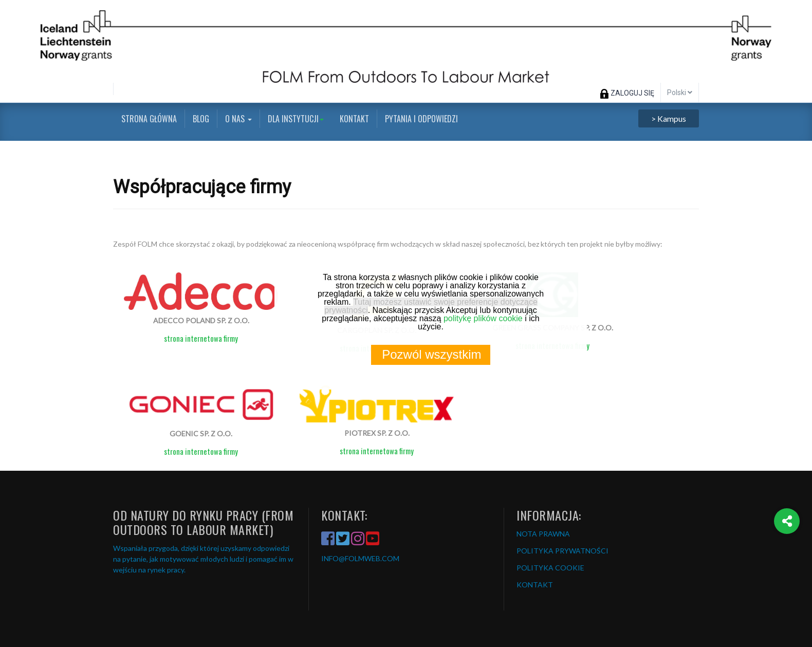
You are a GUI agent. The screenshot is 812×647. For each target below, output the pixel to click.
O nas (238, 119)
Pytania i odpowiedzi (421, 119)
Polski (680, 93)
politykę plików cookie (483, 318)
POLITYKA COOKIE (550, 568)
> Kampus (669, 118)
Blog (201, 119)
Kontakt (354, 119)
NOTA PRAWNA (543, 534)
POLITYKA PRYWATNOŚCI (562, 551)
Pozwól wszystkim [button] (431, 354)
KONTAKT (535, 585)
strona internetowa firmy (201, 338)
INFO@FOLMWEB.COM (360, 558)
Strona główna (149, 119)
